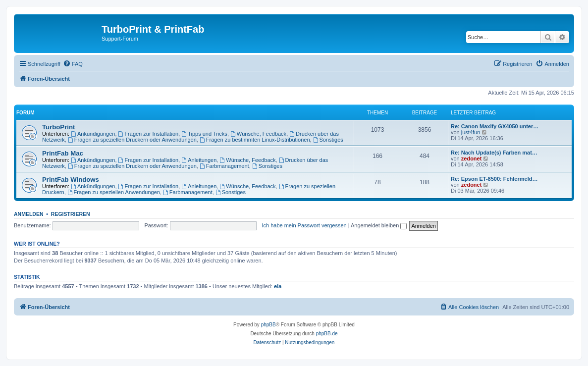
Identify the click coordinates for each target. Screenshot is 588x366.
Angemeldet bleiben (379, 225)
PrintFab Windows (71, 180)
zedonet (472, 158)
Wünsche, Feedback (258, 134)
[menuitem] (73, 64)
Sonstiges (328, 140)
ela (278, 286)
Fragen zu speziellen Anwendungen (114, 192)
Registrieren (71, 214)
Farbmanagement (224, 166)
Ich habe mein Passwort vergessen (304, 225)
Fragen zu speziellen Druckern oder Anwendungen (132, 140)
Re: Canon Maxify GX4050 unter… (495, 126)
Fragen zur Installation (149, 134)
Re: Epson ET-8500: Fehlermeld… (494, 179)
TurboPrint (58, 127)
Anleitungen (199, 160)
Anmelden (29, 214)
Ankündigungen (93, 134)
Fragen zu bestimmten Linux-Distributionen (255, 140)
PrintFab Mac (63, 153)
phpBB (268, 325)
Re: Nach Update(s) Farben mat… (494, 153)
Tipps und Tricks (204, 134)
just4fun (471, 132)
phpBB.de (327, 334)
